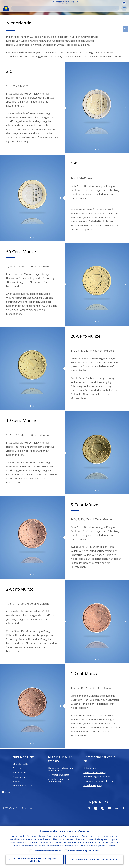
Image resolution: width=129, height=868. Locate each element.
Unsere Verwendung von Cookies (84, 850)
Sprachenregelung (93, 785)
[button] (124, 3)
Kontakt (17, 781)
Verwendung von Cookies (97, 777)
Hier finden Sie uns (22, 786)
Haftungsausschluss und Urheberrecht (61, 769)
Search (116, 8)
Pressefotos (19, 777)
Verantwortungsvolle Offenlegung (59, 780)
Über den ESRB (20, 764)
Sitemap (8, 792)
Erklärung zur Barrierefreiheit (99, 781)
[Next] (125, 108)
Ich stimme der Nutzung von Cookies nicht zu (94, 859)
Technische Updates (59, 775)
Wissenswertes (20, 773)
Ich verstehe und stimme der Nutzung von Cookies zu (35, 859)
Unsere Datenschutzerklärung (47, 850)
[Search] (63, 8)
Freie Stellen (19, 768)
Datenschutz (90, 768)
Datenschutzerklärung (95, 772)
